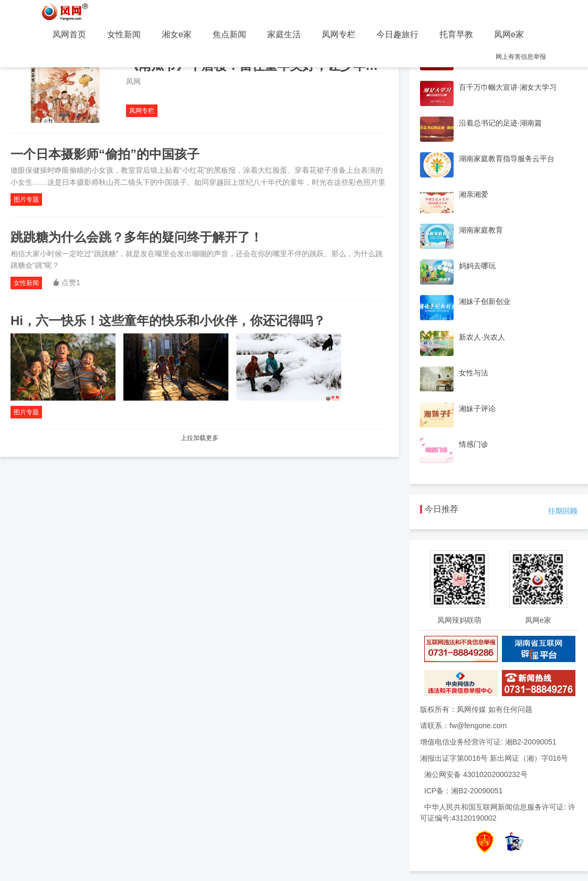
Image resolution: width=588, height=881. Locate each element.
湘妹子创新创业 (485, 301)
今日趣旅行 (397, 34)
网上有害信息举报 (521, 57)
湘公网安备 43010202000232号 (476, 774)
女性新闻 (124, 34)
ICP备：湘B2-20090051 (463, 791)
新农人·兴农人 (482, 337)
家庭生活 (284, 34)
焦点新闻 (229, 34)
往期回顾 (563, 511)
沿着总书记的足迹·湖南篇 (500, 123)
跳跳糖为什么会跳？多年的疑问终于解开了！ (136, 237)
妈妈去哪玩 (477, 266)
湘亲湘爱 (474, 194)
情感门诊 (474, 444)
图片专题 (26, 200)
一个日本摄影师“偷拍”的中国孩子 (105, 154)
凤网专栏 (339, 34)
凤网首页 (69, 34)
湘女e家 (177, 34)
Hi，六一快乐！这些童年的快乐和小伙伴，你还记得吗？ (168, 321)
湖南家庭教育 (481, 230)
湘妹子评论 (477, 408)
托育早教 (456, 34)
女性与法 (474, 373)
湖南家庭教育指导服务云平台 (507, 159)
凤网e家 (509, 34)
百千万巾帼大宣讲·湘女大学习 (508, 87)
